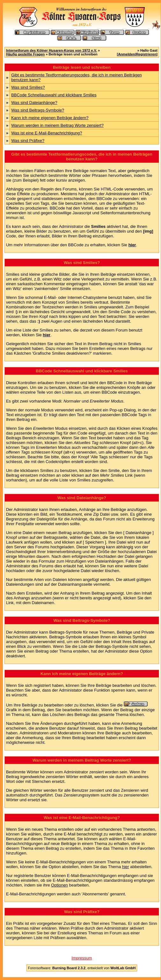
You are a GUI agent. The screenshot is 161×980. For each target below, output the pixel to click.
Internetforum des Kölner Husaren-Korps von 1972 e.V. (52, 50)
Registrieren (146, 54)
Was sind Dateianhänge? (34, 103)
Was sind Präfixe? (28, 141)
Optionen (60, 885)
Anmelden (126, 54)
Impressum (82, 958)
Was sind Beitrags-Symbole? (38, 110)
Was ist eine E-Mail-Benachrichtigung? (47, 133)
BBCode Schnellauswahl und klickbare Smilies (54, 95)
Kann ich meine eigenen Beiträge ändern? (50, 118)
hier (126, 867)
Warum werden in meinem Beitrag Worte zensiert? (57, 125)
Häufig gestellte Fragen (25, 54)
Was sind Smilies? (28, 87)
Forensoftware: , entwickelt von (82, 968)
